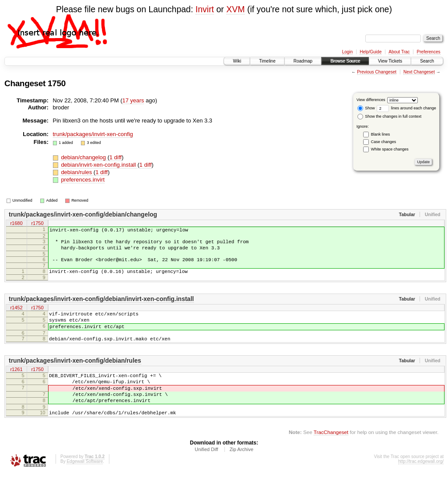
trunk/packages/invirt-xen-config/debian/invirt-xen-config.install (101, 307)
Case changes (384, 142)
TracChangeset (331, 456)
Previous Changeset (377, 72)
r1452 (16, 316)
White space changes (390, 149)
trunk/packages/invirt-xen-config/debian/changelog (83, 214)
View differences (371, 100)
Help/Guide (371, 52)
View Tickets (390, 61)
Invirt (205, 9)
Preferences (429, 52)
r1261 (16, 384)
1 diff (115, 157)
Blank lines (381, 134)
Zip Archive (241, 473)
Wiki (237, 61)
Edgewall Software (85, 485)
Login (347, 52)
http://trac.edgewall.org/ (421, 485)
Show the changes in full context (390, 116)
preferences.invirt (83, 180)
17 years (133, 100)
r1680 (16, 224)
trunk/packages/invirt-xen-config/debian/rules (75, 375)
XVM (235, 9)
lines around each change (406, 108)
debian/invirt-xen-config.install (99, 165)
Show (366, 108)
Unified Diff (206, 473)
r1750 (37, 224)
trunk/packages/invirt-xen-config (93, 134)
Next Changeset (419, 72)
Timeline (267, 61)
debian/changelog (84, 157)
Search (427, 61)
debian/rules (77, 172)
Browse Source (345, 61)
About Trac (399, 52)
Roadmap (303, 61)
